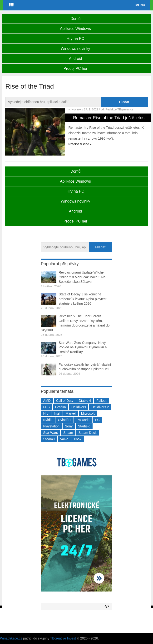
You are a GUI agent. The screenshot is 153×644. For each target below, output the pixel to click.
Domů (76, 19)
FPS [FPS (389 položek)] (47, 407)
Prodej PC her (76, 69)
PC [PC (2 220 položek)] (97, 420)
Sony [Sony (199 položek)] (69, 426)
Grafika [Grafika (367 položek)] (61, 407)
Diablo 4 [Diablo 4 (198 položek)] (85, 401)
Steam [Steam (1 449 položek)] (68, 433)
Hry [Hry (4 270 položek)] (46, 413)
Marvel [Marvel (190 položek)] (71, 413)
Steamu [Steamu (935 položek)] (49, 439)
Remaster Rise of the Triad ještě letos (109, 118)
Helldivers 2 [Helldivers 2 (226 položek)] (100, 407)
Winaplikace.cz (11, 638)
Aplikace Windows (75, 29)
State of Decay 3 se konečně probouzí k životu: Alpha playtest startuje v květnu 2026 (83, 299)
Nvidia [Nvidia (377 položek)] (48, 420)
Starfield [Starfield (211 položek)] (84, 426)
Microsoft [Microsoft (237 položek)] (88, 413)
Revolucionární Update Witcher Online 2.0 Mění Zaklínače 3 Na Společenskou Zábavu (82, 277)
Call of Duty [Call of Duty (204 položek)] (65, 401)
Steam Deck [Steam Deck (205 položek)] (88, 433)
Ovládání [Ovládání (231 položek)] (64, 420)
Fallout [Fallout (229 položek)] (101, 401)
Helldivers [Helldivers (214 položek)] (79, 407)
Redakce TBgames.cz (119, 109)
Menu (140, 5)
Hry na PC (75, 39)
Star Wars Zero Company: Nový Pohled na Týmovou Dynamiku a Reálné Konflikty (83, 347)
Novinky (76, 109)
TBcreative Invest (63, 638)
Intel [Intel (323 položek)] (57, 413)
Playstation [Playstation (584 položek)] (51, 426)
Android (75, 59)
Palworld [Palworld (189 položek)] (83, 420)
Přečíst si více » (80, 144)
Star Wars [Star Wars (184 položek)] (51, 433)
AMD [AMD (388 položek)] (47, 401)
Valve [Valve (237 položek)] (64, 439)
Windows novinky (75, 49)
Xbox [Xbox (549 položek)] (78, 439)
